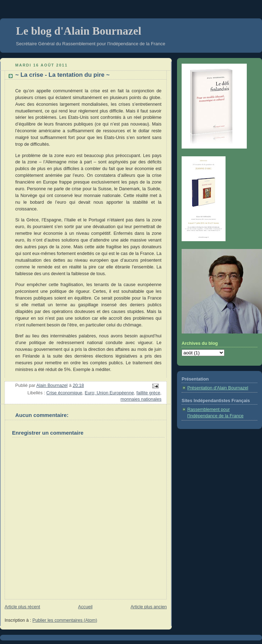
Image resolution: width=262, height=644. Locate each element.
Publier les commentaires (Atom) (65, 620)
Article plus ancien (149, 607)
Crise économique (64, 393)
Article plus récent (22, 607)
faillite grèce (148, 393)
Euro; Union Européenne (109, 393)
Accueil (86, 607)
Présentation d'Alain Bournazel (218, 388)
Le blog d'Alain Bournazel (79, 31)
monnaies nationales (141, 399)
